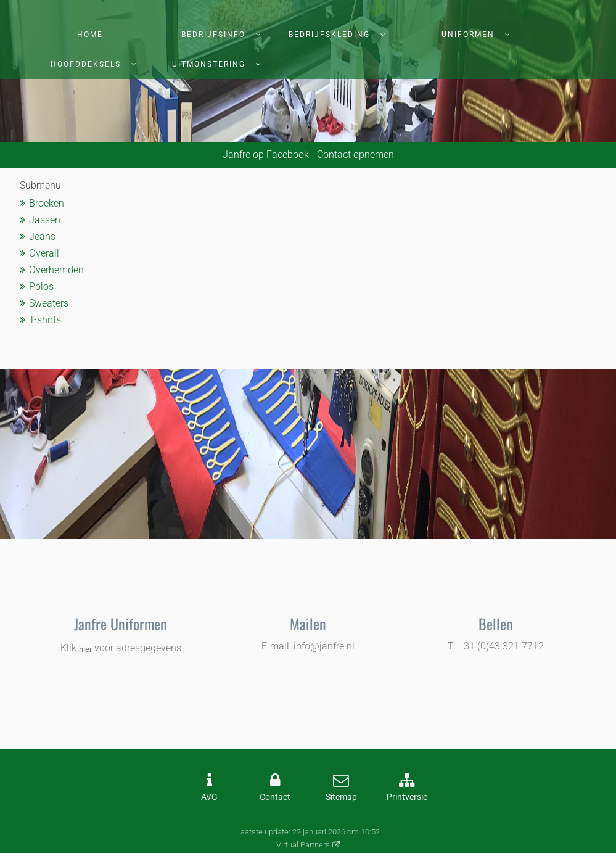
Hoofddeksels (86, 64)
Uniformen (468, 35)
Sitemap (341, 797)
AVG (209, 797)
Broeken (47, 203)
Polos (41, 286)
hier (85, 649)
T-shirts (45, 320)
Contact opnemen (355, 155)
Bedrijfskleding (329, 35)
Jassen (45, 220)
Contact (275, 797)
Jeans (42, 237)
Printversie (407, 797)
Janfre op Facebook (266, 155)
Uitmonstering (209, 64)
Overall (44, 253)
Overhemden (56, 270)
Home (90, 35)
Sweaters (49, 303)
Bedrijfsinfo (213, 35)
